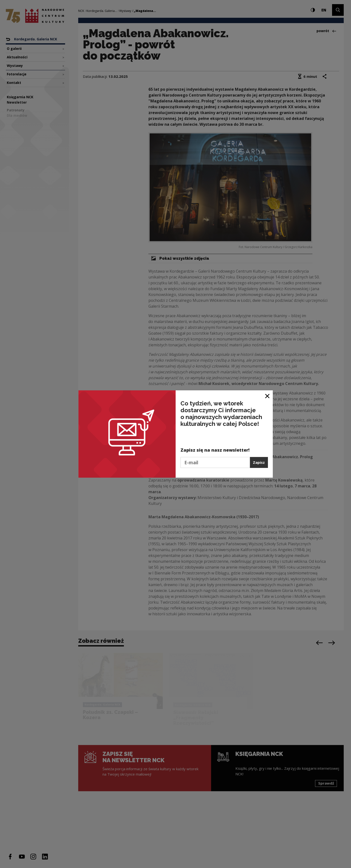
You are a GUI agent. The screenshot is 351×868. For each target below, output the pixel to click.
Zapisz (259, 462)
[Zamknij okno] (268, 396)
